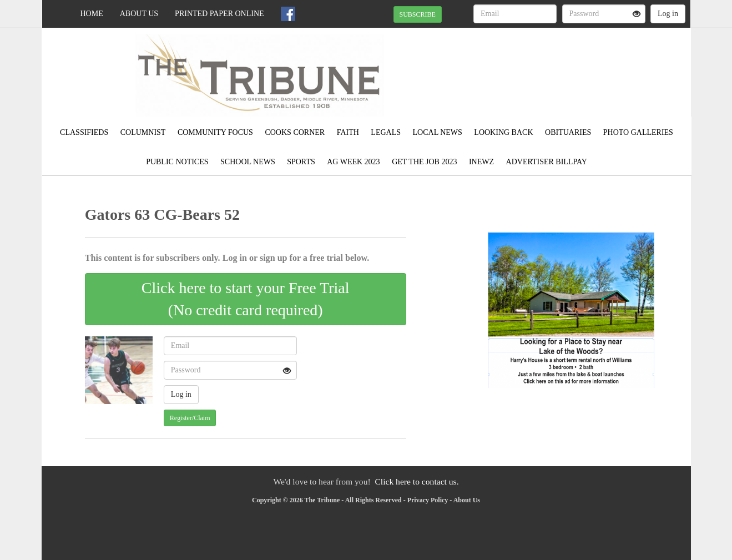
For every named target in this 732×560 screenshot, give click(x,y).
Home (92, 14)
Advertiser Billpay (547, 162)
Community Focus (215, 132)
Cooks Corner (295, 132)
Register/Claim (190, 418)
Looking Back (503, 132)
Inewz (481, 162)
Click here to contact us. (417, 481)
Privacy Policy (428, 500)
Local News (438, 132)
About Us (139, 14)
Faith (348, 132)
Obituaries (568, 132)
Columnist (143, 132)
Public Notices (177, 162)
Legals (386, 132)
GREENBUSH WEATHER (589, 67)
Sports (301, 162)
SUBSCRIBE (418, 14)
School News (248, 162)
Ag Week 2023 (353, 162)
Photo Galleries (638, 132)
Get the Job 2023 (424, 162)
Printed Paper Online (219, 14)
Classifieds (84, 132)
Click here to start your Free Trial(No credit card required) (246, 299)
